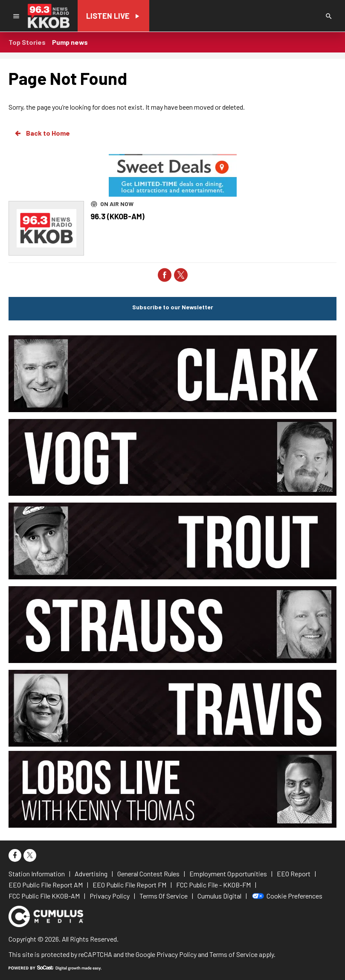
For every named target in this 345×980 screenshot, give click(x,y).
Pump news (70, 42)
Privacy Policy (177, 954)
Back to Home (42, 133)
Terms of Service (233, 954)
